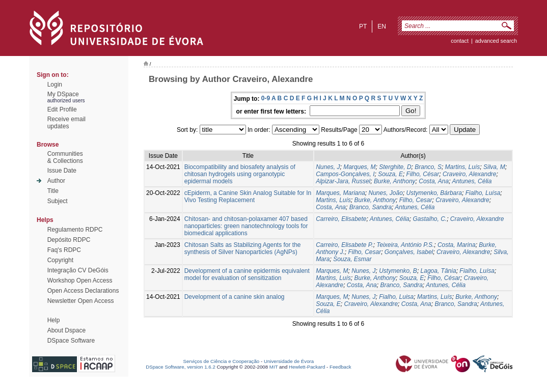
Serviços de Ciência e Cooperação (222, 361)
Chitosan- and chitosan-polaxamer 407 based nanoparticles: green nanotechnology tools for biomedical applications (246, 226)
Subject (58, 201)
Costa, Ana (434, 181)
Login (55, 85)
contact (460, 41)
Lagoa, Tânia (439, 271)
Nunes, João (386, 193)
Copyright (60, 260)
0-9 (266, 98)
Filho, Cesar (416, 200)
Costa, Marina (457, 245)
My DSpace (63, 94)
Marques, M (359, 167)
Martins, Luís (463, 167)
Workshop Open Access (80, 281)
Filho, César (423, 174)
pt (363, 26)
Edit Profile (62, 109)
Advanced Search (496, 41)
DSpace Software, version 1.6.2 (181, 367)
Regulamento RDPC (75, 230)
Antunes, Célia (472, 181)
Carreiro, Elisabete (341, 219)
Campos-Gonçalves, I (345, 174)
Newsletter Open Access (81, 301)
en (382, 26)
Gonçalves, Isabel (409, 252)
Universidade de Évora (289, 361)
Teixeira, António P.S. (405, 245)
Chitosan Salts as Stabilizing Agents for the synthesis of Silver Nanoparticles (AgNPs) (243, 248)
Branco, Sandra (371, 207)
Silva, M (494, 167)
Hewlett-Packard (307, 367)
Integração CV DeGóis (78, 270)
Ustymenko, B (398, 271)
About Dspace (66, 330)
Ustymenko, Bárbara (434, 193)
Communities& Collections (65, 157)
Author (56, 181)
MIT (274, 367)
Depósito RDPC (69, 240)
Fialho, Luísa (483, 193)
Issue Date (62, 171)
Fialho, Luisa (396, 297)
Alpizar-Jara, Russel (343, 181)
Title (53, 191)
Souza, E (390, 174)
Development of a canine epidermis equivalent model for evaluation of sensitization (247, 274)
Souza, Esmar (352, 259)
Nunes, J (328, 167)
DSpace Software (71, 341)
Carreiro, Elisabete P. (345, 245)
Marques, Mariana (340, 193)
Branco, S (428, 167)
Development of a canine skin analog (235, 297)
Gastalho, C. (430, 219)
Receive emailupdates (66, 123)
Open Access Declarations (83, 291)
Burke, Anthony (395, 181)
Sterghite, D (395, 167)
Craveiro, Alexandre (470, 174)
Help (54, 320)
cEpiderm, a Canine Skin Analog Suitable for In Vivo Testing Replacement (248, 197)
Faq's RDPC (64, 250)
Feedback (340, 367)
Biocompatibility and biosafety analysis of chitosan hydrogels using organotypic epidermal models (240, 174)
